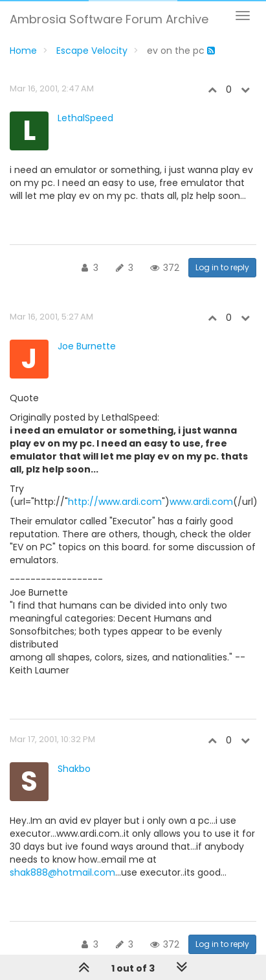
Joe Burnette (87, 346)
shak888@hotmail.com (62, 872)
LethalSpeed (85, 118)
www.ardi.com (201, 502)
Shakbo (74, 769)
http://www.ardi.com (115, 502)
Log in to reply (222, 267)
